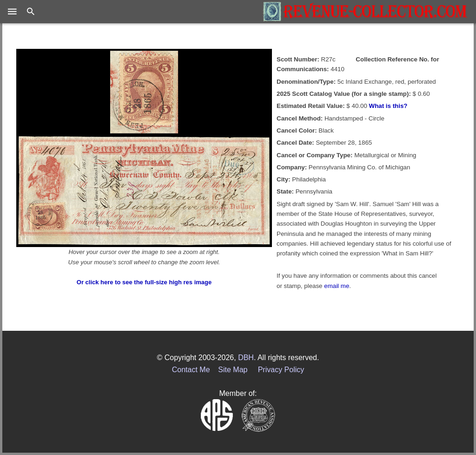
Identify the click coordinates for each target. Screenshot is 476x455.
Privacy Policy (281, 370)
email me (337, 286)
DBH (246, 358)
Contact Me (191, 370)
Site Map (233, 370)
